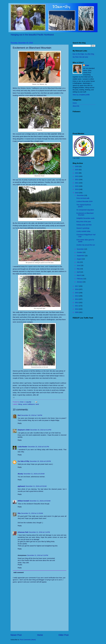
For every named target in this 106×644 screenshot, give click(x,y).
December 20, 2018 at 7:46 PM (32, 415)
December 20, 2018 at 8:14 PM (41, 430)
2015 (77, 293)
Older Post (64, 635)
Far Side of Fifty (23, 461)
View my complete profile (81, 95)
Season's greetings (83, 228)
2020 (77, 186)
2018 (77, 193)
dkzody (20, 474)
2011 (77, 306)
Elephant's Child (24, 430)
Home (40, 635)
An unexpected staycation (85, 210)
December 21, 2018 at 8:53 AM (40, 501)
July (78, 262)
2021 (77, 183)
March (79, 275)
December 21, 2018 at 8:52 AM (36, 486)
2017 (77, 286)
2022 (77, 180)
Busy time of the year (84, 222)
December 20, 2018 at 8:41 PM (38, 447)
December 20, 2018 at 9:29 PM (40, 461)
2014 (77, 296)
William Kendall (23, 501)
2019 (77, 189)
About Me (76, 106)
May (78, 269)
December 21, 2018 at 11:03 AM (32, 513)
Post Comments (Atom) (28, 640)
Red (19, 415)
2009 (77, 312)
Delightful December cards (85, 218)
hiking (20, 404)
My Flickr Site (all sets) (80, 57)
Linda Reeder (23, 447)
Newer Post (16, 635)
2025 (77, 170)
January (80, 282)
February (80, 279)
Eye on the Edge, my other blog (83, 54)
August (79, 259)
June (79, 265)
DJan (87, 65)
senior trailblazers (29, 404)
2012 (77, 303)
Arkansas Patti (23, 532)
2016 (77, 289)
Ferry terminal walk (83, 198)
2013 (77, 299)
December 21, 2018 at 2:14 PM (39, 532)
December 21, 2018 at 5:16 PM (38, 555)
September (81, 256)
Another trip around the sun (86, 245)
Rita (19, 513)
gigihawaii (21, 486)
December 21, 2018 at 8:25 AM (34, 474)
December (81, 195)
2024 (77, 173)
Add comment (19, 572)
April (79, 272)
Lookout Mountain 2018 (84, 201)
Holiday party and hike (84, 225)
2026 (77, 166)
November (81, 249)
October (80, 252)
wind (37, 404)
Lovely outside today (83, 231)
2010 (77, 309)
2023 (77, 176)
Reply (20, 423)
